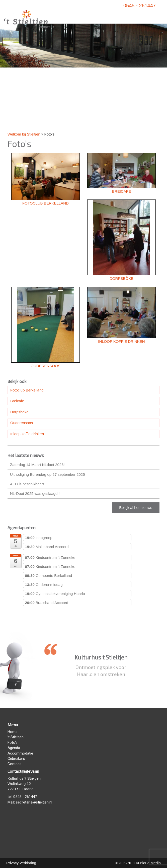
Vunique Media (148, 863)
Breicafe (17, 401)
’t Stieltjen (16, 737)
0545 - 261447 (140, 6)
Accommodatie (20, 753)
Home (13, 732)
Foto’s (13, 743)
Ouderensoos (22, 423)
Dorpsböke (19, 412)
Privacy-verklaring (21, 863)
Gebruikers (16, 759)
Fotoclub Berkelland (27, 390)
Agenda (14, 748)
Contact (14, 764)
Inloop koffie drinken (27, 434)
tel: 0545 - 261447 (22, 797)
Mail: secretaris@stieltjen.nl (30, 802)
